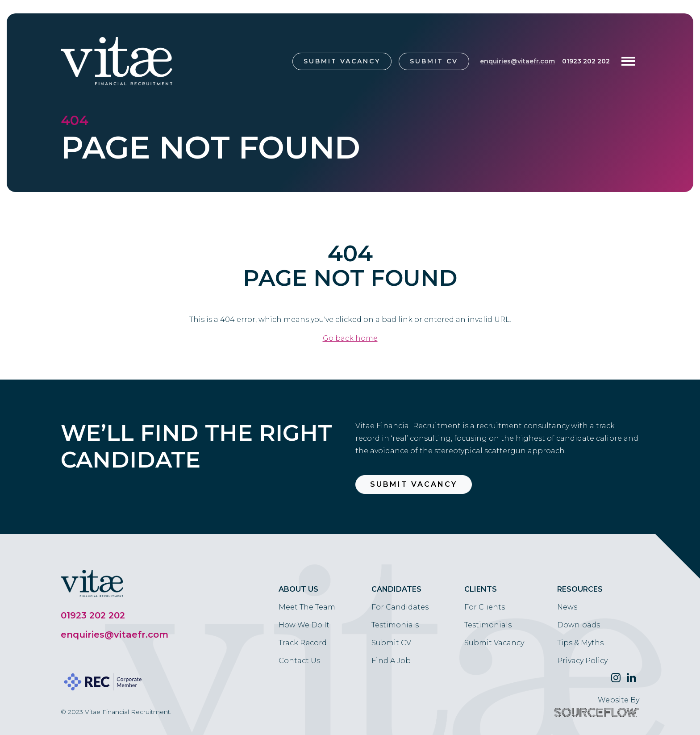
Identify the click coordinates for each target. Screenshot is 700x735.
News (567, 607)
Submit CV (434, 61)
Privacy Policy (582, 661)
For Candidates (400, 607)
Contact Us (299, 661)
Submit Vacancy (342, 61)
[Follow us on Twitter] (616, 678)
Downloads (579, 625)
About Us (298, 589)
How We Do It (304, 625)
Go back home (350, 338)
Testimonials (395, 625)
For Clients (485, 607)
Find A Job (391, 661)
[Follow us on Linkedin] (631, 678)
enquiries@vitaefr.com (517, 61)
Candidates (396, 589)
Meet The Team (307, 607)
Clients (481, 589)
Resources (580, 589)
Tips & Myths (580, 643)
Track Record (303, 643)
